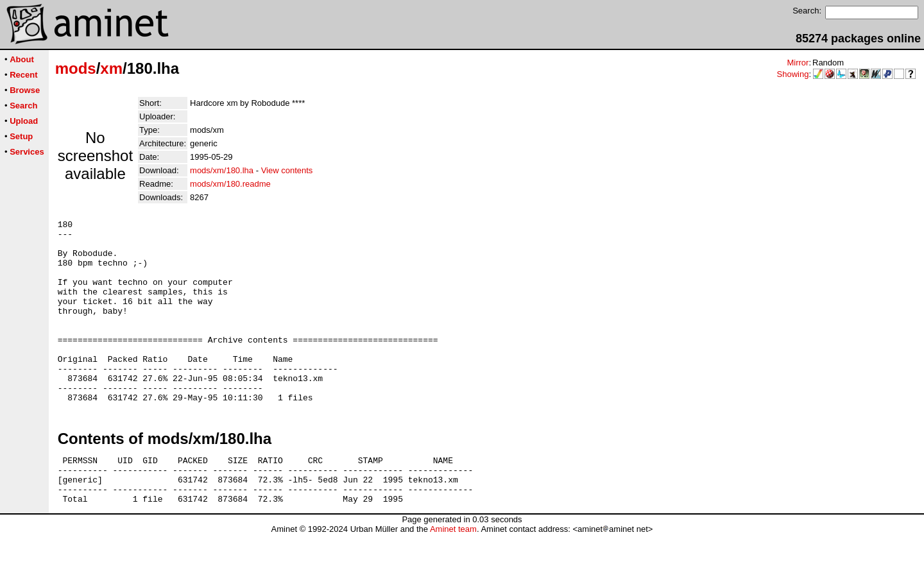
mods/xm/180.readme (230, 184)
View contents (287, 170)
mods (76, 68)
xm (111, 68)
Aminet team (453, 575)
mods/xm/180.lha (222, 170)
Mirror (798, 63)
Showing (793, 74)
